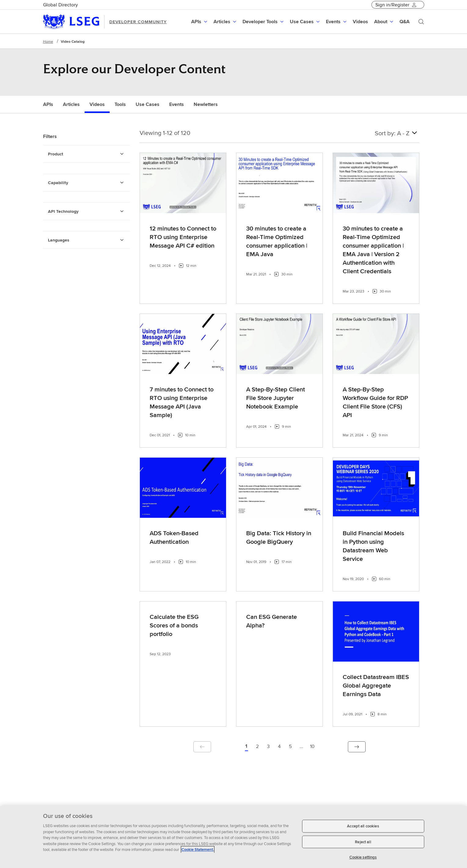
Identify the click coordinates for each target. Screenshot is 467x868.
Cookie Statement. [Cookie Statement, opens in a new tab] (198, 853)
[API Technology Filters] (122, 211)
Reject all (363, 845)
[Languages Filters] (122, 240)
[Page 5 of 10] (290, 747)
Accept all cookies (363, 829)
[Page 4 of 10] (279, 747)
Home (48, 41)
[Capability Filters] (122, 183)
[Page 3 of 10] (268, 747)
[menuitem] (200, 22)
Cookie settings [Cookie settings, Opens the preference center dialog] (363, 861)
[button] (200, 22)
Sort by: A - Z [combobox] (397, 133)
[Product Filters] (122, 154)
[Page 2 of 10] (257, 747)
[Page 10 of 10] (312, 747)
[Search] (421, 22)
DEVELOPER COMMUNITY (138, 22)
